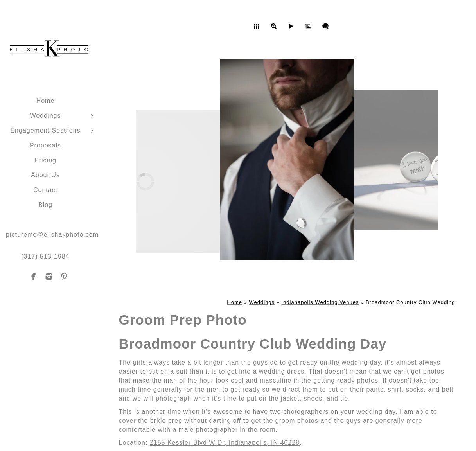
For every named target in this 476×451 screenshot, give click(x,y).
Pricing (45, 160)
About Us (45, 175)
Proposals (45, 145)
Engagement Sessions (45, 130)
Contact (45, 190)
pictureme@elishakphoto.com (52, 234)
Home (46, 101)
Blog (45, 205)
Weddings (46, 116)
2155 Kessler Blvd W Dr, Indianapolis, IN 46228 (225, 443)
